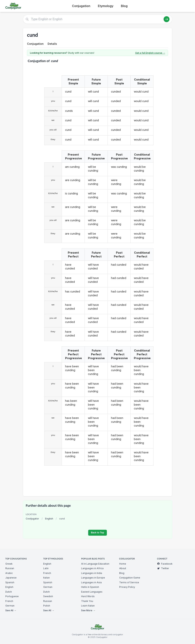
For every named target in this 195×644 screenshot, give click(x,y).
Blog (124, 6)
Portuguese (12, 596)
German (10, 606)
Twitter (163, 568)
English (49, 519)
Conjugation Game (130, 578)
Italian (46, 578)
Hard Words (88, 596)
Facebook (165, 564)
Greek (9, 564)
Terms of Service (129, 582)
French (9, 601)
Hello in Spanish (90, 587)
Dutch (9, 592)
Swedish (48, 596)
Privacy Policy (127, 587)
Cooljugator (32, 519)
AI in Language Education (95, 564)
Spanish (10, 582)
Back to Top (97, 533)
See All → (11, 610)
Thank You (87, 601)
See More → (88, 610)
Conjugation (81, 6)
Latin (46, 568)
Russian (10, 568)
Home (123, 564)
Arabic (9, 573)
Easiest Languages (92, 592)
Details (52, 44)
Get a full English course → (150, 53)
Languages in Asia (91, 582)
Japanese (11, 578)
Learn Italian (88, 606)
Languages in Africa (92, 568)
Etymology (106, 6)
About (123, 568)
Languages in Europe (93, 578)
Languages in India (92, 573)
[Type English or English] (97, 19)
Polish (47, 606)
